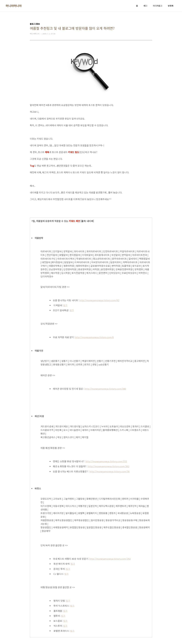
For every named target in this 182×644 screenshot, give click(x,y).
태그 (145, 6)
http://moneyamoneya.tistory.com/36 (109, 471)
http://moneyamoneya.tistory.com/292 (110, 559)
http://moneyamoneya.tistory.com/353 (106, 461)
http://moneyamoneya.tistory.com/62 (99, 300)
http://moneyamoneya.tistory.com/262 (109, 466)
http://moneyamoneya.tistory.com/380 (105, 389)
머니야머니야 (14, 6)
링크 (65, 305)
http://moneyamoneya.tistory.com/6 (94, 337)
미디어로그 (158, 6)
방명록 (171, 6)
